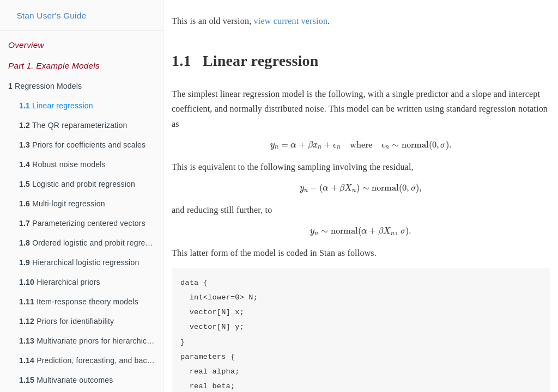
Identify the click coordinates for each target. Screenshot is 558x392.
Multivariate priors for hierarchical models (91, 341)
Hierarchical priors (60, 282)
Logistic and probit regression (77, 184)
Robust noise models (62, 164)
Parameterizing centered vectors (82, 223)
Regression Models (45, 86)
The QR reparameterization (73, 125)
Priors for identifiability (66, 321)
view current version (291, 21)
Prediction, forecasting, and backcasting (91, 360)
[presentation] (361, 145)
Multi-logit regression (62, 204)
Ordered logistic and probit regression (91, 243)
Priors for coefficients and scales (82, 145)
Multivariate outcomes (66, 380)
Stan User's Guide (51, 16)
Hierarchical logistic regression (79, 262)
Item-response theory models (79, 302)
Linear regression (56, 106)
